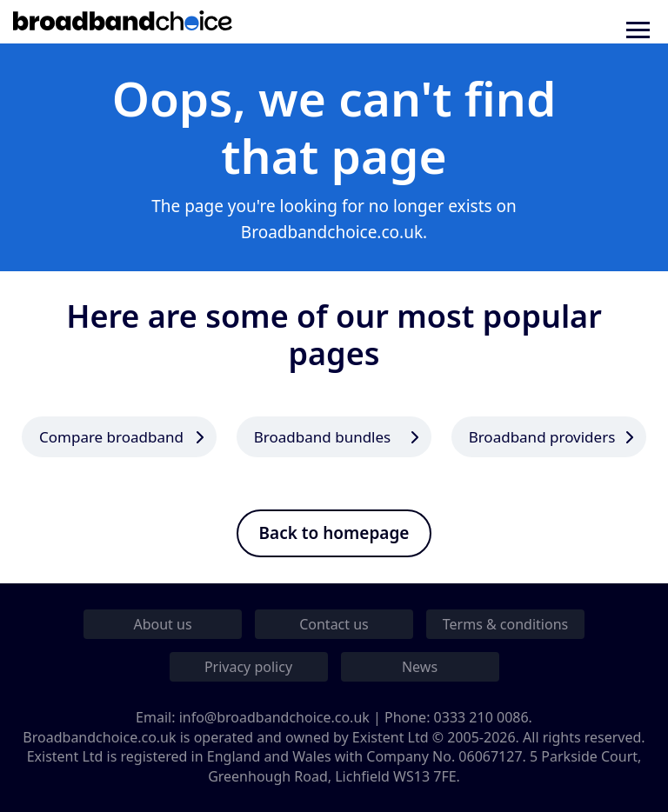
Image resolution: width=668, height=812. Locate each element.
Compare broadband (111, 437)
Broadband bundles (322, 437)
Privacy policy (248, 667)
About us (162, 624)
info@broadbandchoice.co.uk (274, 717)
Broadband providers (542, 437)
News (420, 667)
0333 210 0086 (481, 717)
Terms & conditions (505, 624)
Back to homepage (334, 533)
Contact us (334, 624)
